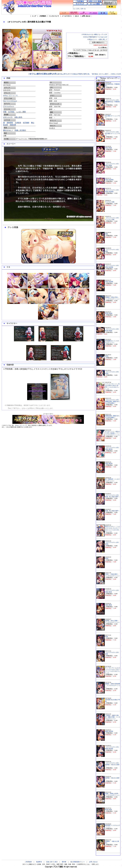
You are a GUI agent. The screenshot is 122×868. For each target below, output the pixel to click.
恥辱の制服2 (109, 313)
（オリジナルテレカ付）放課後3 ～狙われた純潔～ (112, 765)
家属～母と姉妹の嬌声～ (112, 511)
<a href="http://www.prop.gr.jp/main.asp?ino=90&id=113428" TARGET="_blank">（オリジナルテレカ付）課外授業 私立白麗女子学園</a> (88, 50)
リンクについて (54, 16)
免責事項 (39, 862)
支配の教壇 (108, 605)
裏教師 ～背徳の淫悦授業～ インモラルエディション (113, 685)
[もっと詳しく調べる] (79, 9)
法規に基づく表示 (52, 862)
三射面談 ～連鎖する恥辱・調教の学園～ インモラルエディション (113, 717)
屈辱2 (107, 558)
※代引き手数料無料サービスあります (95, 37)
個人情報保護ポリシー (78, 862)
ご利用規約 (28, 862)
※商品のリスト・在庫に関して (97, 39)
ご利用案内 (43, 16)
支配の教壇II (109, 463)
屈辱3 (107, 356)
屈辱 (107, 637)
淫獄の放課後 (109, 282)
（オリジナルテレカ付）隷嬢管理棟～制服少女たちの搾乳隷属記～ (112, 401)
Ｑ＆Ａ (77, 16)
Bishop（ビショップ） (11, 96)
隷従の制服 (108, 148)
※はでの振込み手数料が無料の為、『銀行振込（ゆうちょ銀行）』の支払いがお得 (75, 74)
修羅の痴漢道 (109, 731)
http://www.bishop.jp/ (10, 101)
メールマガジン (67, 16)
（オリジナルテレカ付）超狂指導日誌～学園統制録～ (112, 102)
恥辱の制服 (108, 810)
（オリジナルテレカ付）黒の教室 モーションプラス (113, 134)
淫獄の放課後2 (109, 180)
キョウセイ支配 (110, 202)
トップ (34, 16)
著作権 (64, 862)
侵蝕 (107, 234)
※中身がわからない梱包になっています (94, 34)
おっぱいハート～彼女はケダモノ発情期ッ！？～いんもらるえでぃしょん (112, 433)
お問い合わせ (86, 16)
